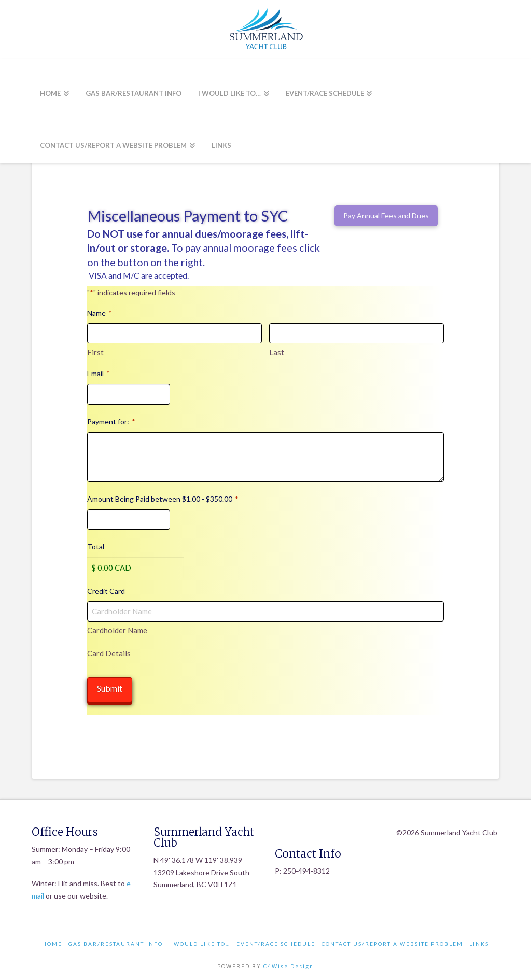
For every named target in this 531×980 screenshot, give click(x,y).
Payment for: (111, 422)
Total (96, 547)
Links (479, 942)
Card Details (109, 653)
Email (98, 374)
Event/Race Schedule (276, 942)
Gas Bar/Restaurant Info (116, 942)
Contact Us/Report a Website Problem (392, 942)
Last (277, 352)
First (95, 352)
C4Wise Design (289, 964)
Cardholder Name (117, 630)
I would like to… (200, 942)
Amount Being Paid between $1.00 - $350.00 (163, 499)
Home (52, 942)
